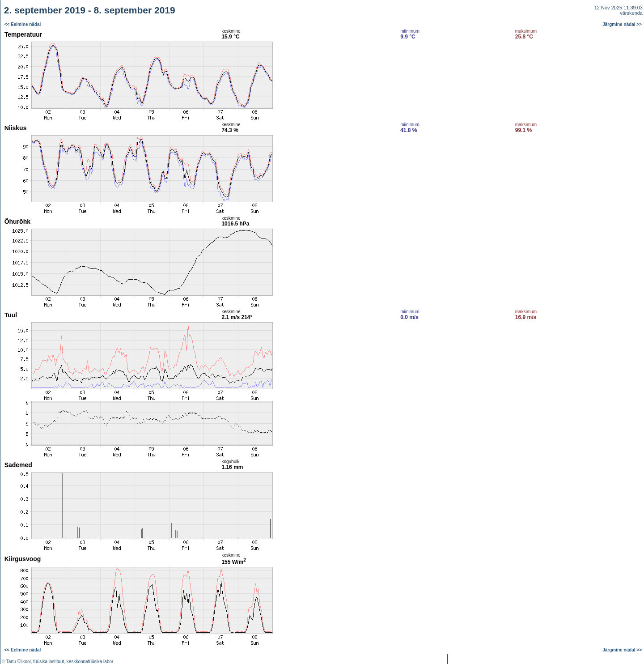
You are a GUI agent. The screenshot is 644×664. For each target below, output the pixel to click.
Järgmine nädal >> (622, 24)
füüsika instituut (49, 662)
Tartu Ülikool (19, 662)
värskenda (631, 13)
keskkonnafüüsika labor (90, 662)
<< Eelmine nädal (23, 24)
